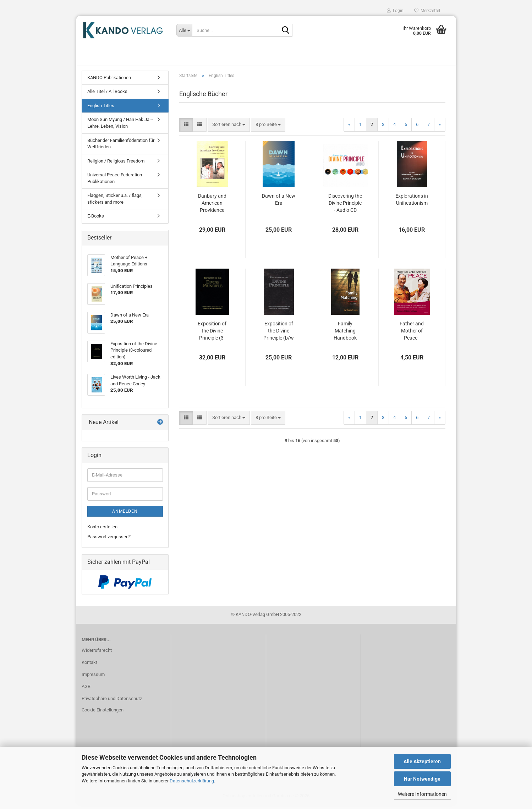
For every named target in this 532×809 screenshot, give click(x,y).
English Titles (101, 109)
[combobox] (229, 129)
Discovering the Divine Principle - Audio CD (345, 207)
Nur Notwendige (422, 779)
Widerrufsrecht (97, 654)
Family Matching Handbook (345, 335)
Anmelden (125, 515)
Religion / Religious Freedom (116, 165)
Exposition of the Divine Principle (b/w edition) (279, 335)
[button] (186, 129)
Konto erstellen (102, 531)
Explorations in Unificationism (412, 203)
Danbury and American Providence (212, 207)
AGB (86, 690)
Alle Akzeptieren (422, 761)
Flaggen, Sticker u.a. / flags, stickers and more (115, 203)
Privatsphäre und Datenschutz (112, 702)
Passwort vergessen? (109, 541)
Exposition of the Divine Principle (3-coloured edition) (212, 335)
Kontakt (89, 666)
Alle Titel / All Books (107, 96)
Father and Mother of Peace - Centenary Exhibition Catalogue (412, 335)
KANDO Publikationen (109, 81)
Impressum (93, 678)
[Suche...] (184, 30)
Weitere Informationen (422, 794)
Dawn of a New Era (279, 203)
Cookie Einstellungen (103, 714)
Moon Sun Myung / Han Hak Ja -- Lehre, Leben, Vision (120, 127)
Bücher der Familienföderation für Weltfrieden (121, 148)
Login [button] (395, 11)
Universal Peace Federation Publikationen (115, 182)
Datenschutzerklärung (192, 781)
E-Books (96, 220)
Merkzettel (427, 11)
